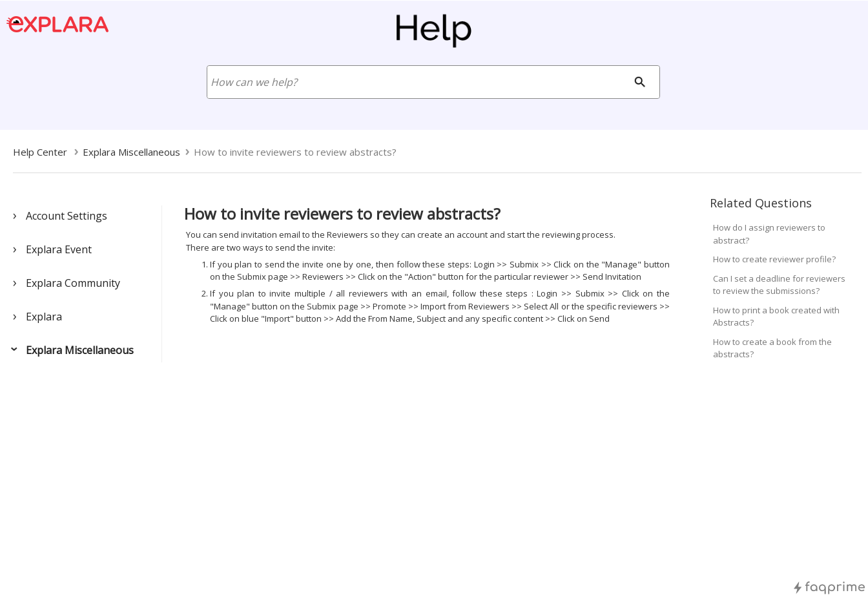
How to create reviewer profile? (774, 259)
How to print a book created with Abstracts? (776, 317)
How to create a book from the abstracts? (772, 348)
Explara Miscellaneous (80, 350)
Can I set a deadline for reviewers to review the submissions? (779, 285)
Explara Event (59, 249)
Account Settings (67, 216)
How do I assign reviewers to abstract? (769, 234)
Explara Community (73, 283)
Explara (44, 317)
